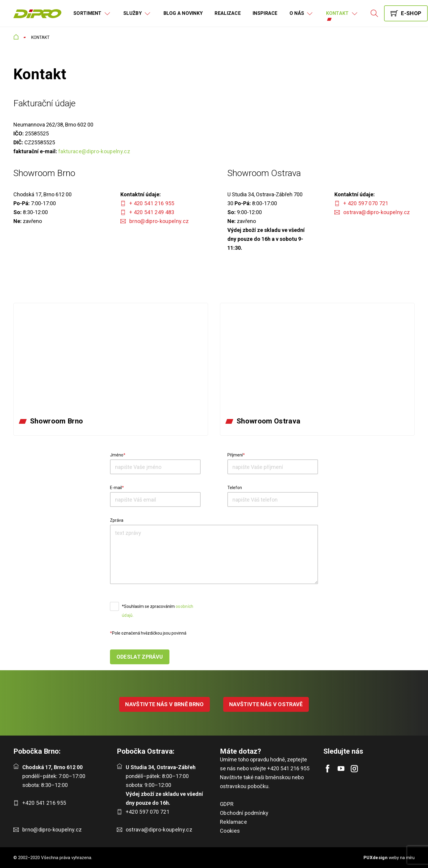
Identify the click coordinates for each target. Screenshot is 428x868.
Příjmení (235, 455)
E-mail (116, 488)
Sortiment (88, 13)
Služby (133, 13)
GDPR (227, 804)
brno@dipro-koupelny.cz (159, 221)
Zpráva (117, 520)
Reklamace (233, 822)
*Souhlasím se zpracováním (158, 611)
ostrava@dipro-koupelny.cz (377, 212)
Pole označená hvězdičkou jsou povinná (149, 633)
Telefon (235, 488)
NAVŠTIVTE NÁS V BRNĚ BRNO (165, 704)
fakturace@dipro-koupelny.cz (94, 151)
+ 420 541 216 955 (152, 203)
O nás (297, 13)
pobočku (258, 786)
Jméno (117, 455)
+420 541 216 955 (44, 803)
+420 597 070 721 (148, 812)
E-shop (411, 13)
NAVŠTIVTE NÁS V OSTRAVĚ (266, 704)
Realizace (228, 13)
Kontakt (337, 13)
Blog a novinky (183, 13)
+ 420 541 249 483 (152, 212)
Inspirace (265, 13)
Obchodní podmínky (244, 813)
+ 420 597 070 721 (366, 203)
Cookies (230, 831)
